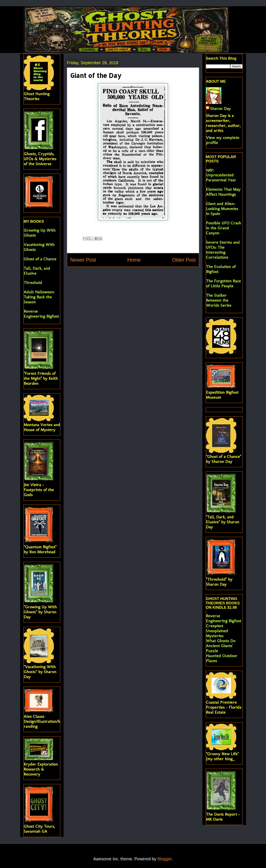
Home (134, 260)
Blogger (165, 859)
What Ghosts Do (221, 641)
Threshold (33, 283)
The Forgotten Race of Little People (223, 283)
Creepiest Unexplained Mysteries (217, 631)
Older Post (184, 260)
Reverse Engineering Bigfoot (41, 314)
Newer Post (83, 260)
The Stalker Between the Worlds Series (219, 300)
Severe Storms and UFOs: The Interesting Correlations (223, 250)
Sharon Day (220, 108)
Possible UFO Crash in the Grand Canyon (224, 228)
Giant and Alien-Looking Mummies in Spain (222, 209)
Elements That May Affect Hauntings (223, 192)
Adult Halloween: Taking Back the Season (39, 297)
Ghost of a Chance (40, 259)
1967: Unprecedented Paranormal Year (221, 175)
